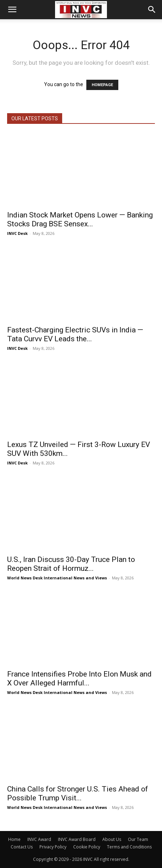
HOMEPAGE (102, 85)
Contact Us (22, 847)
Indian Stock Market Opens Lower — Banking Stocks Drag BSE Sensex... (80, 219)
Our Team (138, 839)
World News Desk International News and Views (57, 578)
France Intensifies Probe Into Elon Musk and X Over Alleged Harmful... (79, 678)
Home (14, 839)
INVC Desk (17, 233)
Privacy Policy (53, 847)
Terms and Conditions (129, 847)
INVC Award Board (77, 839)
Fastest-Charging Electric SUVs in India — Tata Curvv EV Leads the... (75, 334)
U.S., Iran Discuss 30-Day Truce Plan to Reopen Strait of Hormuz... (71, 564)
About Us (112, 839)
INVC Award (39, 839)
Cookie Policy (87, 847)
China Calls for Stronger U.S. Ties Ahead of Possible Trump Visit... (78, 793)
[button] (12, 10)
